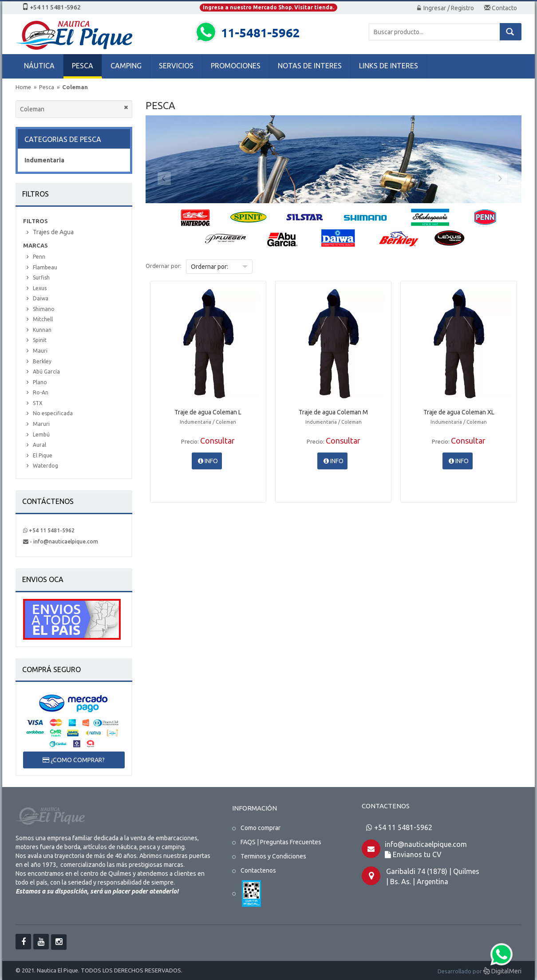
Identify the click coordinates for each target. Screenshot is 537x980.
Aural (39, 445)
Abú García (46, 372)
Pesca (47, 87)
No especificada (53, 413)
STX (38, 403)
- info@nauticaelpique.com (61, 541)
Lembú (41, 435)
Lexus (40, 288)
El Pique (43, 455)
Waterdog (45, 466)
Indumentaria (44, 160)
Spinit (40, 340)
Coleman (75, 87)
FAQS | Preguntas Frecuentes (281, 842)
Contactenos (258, 870)
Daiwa (41, 298)
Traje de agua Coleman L (208, 412)
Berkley (42, 361)
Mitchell (43, 319)
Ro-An (41, 392)
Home (23, 87)
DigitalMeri (502, 972)
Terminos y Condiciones (273, 856)
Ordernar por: (164, 266)
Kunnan (42, 330)
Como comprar (261, 828)
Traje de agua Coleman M (333, 412)
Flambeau (45, 267)
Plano (40, 382)
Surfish (41, 277)
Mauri (40, 351)
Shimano (44, 309)
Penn (39, 257)
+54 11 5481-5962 (49, 530)
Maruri (41, 424)
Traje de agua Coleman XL (459, 412)
